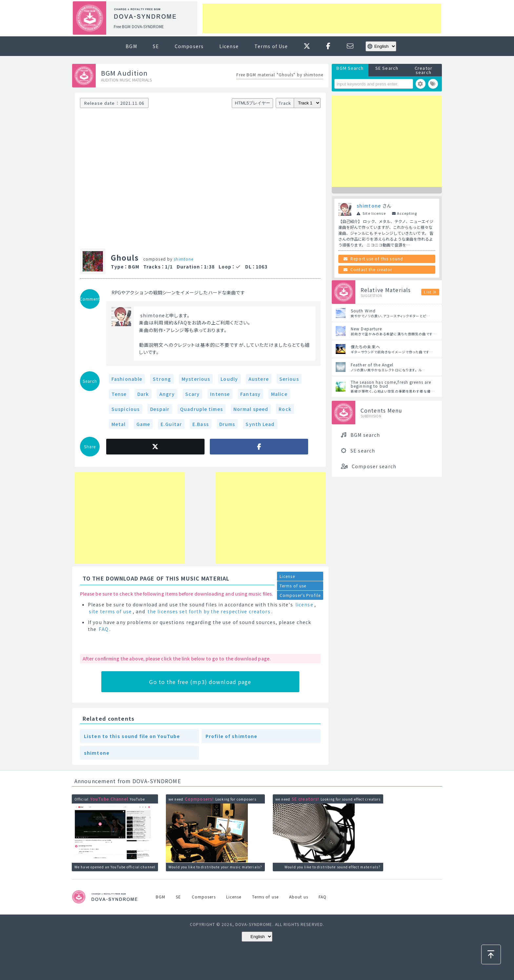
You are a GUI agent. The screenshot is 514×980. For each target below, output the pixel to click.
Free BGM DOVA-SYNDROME (139, 26)
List (427, 292)
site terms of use (110, 611)
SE (156, 46)
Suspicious (126, 409)
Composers (189, 46)
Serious (289, 379)
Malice (279, 394)
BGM (131, 46)
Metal (119, 424)
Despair (160, 409)
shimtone (184, 259)
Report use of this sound (377, 259)
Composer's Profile (300, 595)
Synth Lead (260, 424)
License (229, 46)
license (304, 604)
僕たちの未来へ (366, 347)
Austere (259, 379)
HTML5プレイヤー (253, 103)
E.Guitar (171, 424)
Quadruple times (201, 409)
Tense (119, 394)
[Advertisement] (322, 18)
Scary (193, 394)
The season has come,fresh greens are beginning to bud (391, 384)
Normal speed (251, 409)
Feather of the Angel (372, 365)
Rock (285, 409)
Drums (227, 424)
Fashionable (127, 379)
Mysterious (196, 379)
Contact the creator (371, 269)
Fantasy (250, 394)
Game (143, 424)
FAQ (103, 629)
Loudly (229, 379)
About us (299, 897)
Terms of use (293, 586)
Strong (162, 379)
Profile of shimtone (231, 736)
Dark (143, 394)
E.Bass (201, 424)
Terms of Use (271, 46)
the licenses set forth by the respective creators (209, 611)
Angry (167, 394)
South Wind (363, 311)
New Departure (366, 329)
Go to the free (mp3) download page (200, 682)
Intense (220, 394)
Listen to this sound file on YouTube (132, 736)
